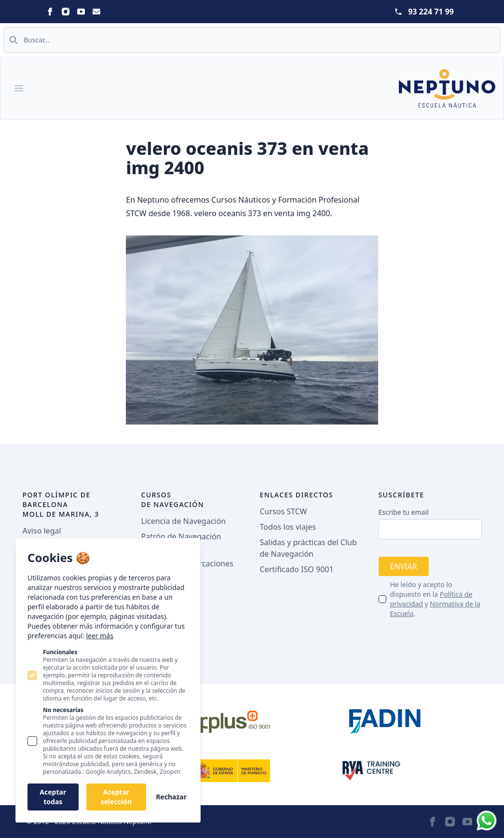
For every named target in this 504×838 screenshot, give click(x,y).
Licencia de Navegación (184, 521)
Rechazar (171, 797)
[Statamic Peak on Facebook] (50, 12)
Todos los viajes (288, 527)
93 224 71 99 (431, 12)
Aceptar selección (116, 797)
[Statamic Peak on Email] (96, 12)
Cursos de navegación (173, 500)
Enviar (404, 566)
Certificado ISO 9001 (297, 569)
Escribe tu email (404, 512)
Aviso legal (42, 531)
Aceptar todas (53, 797)
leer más (99, 636)
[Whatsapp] (487, 821)
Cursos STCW (284, 511)
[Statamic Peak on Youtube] (81, 12)
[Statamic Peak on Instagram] (66, 12)
